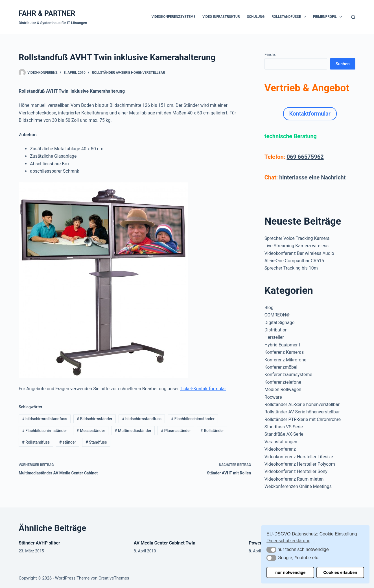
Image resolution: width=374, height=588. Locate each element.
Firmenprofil (329, 17)
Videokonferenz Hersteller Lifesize (299, 457)
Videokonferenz (280, 449)
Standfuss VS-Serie (284, 427)
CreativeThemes (114, 578)
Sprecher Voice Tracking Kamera (297, 238)
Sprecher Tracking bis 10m (291, 268)
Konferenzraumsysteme (288, 375)
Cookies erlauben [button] (340, 572)
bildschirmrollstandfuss (45, 419)
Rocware (273, 397)
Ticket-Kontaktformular (203, 389)
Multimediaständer (133, 431)
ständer (68, 442)
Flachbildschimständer (193, 419)
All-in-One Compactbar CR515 (294, 261)
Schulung (256, 17)
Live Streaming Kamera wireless (297, 246)
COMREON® (277, 315)
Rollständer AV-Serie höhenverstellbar (129, 73)
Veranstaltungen (281, 442)
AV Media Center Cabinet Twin (165, 543)
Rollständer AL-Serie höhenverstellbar (302, 404)
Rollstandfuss (36, 442)
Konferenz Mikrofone (286, 360)
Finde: (270, 55)
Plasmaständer (176, 431)
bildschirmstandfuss (142, 419)
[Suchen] (353, 17)
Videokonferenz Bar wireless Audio (299, 253)
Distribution (276, 330)
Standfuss (96, 442)
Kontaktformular (310, 114)
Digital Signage (279, 323)
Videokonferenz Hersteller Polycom (300, 464)
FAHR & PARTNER (47, 13)
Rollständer (212, 431)
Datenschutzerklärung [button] (288, 541)
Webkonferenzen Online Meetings (298, 486)
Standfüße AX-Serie (284, 434)
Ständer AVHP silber (39, 543)
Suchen (343, 64)
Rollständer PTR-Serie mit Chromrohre (303, 419)
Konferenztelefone (283, 382)
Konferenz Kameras (284, 352)
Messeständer (91, 431)
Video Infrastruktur (221, 17)
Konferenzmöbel (281, 367)
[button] (271, 550)
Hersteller (274, 337)
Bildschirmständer (95, 419)
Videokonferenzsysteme (173, 17)
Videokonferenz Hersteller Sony (296, 471)
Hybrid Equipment (282, 345)
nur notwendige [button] (290, 572)
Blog (269, 308)
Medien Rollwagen (283, 390)
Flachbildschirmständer (44, 431)
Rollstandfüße (290, 17)
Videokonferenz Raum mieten (294, 479)
